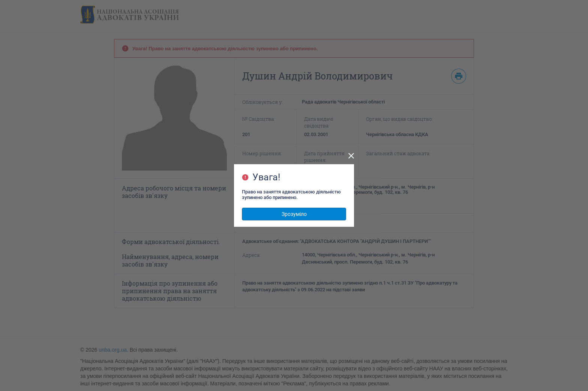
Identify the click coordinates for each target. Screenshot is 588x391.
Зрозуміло (294, 214)
